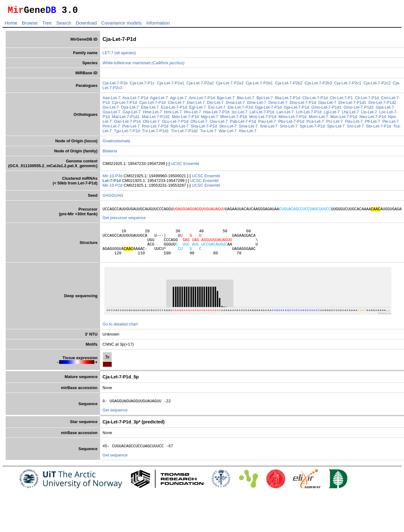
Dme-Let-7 (256, 104)
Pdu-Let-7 (354, 123)
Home (11, 25)
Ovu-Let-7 (219, 123)
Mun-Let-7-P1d (344, 119)
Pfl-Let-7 (373, 123)
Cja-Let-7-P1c (142, 85)
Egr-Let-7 (197, 109)
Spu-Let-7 (336, 128)
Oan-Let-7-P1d (127, 123)
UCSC (177, 165)
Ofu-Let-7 (199, 123)
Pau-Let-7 (267, 123)
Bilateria (110, 153)
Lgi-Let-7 (332, 114)
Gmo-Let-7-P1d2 (359, 109)
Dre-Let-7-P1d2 (382, 104)
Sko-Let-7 (228, 128)
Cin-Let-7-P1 (342, 100)
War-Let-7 (227, 133)
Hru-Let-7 (193, 114)
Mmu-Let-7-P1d (292, 119)
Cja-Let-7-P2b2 (289, 85)
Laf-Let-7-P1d (262, 114)
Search (64, 25)
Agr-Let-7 (178, 100)
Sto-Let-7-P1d (379, 128)
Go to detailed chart (120, 333)
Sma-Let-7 (248, 128)
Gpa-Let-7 (385, 109)
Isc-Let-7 (239, 114)
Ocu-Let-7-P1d (175, 123)
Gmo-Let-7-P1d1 (326, 109)
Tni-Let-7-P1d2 (185, 133)
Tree (47, 25)
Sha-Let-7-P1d (204, 128)
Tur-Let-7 (208, 133)
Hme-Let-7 (152, 114)
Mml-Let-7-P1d (234, 119)
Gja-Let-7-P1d (296, 109)
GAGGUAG (113, 197)
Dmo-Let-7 (278, 104)
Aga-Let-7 (159, 100)
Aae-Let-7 (111, 100)
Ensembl (191, 165)
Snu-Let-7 (289, 128)
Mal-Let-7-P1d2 (156, 119)
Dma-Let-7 (235, 104)
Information (158, 25)
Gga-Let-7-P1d (268, 109)
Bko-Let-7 (246, 100)
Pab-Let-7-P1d (243, 123)
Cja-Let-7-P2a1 (171, 85)
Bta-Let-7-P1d (288, 100)
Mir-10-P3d (113, 178)
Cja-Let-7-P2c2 (377, 85)
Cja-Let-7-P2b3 (318, 85)
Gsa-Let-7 (112, 114)
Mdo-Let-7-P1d (185, 119)
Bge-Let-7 (226, 100)
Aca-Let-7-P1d (135, 100)
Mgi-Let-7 (210, 119)
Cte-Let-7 (176, 104)
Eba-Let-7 (150, 109)
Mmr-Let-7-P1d (263, 119)
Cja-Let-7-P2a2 (200, 85)
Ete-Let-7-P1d (240, 109)
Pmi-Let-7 (111, 128)
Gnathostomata (116, 143)
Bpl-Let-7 (265, 100)
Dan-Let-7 (196, 104)
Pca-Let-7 (315, 123)
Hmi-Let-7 (173, 114)
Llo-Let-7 (369, 114)
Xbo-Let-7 (248, 133)
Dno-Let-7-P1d (303, 104)
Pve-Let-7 (131, 128)
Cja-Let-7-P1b (115, 85)
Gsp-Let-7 (132, 114)
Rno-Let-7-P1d (155, 128)
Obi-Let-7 (151, 123)
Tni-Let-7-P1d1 (155, 133)
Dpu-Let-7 (327, 104)
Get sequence (115, 419)
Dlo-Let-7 (215, 104)
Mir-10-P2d (113, 187)
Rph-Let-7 (180, 128)
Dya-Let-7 (130, 109)
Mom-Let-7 (318, 119)
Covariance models (121, 25)
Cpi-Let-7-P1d (125, 104)
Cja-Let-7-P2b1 (259, 85)
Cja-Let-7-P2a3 (230, 85)
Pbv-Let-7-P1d (291, 123)
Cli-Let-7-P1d (367, 100)
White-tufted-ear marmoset (143, 65)
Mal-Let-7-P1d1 (126, 119)
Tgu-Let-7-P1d (127, 133)
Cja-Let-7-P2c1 (348, 85)
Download (86, 25)
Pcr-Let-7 (335, 123)
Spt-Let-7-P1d (312, 128)
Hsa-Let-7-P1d (216, 114)
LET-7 (108, 55)
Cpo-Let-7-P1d (153, 104)
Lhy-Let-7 (350, 114)
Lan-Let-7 (285, 114)
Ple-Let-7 (390, 123)
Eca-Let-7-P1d (174, 109)
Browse (30, 25)
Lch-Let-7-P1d (309, 114)
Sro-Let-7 (355, 128)
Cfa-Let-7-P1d (315, 100)
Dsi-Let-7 (111, 109)
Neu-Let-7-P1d (373, 119)
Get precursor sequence (124, 221)
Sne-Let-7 (269, 128)
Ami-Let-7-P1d (202, 100)
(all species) (125, 55)
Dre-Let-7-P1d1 (352, 104)
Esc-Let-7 (217, 109)
